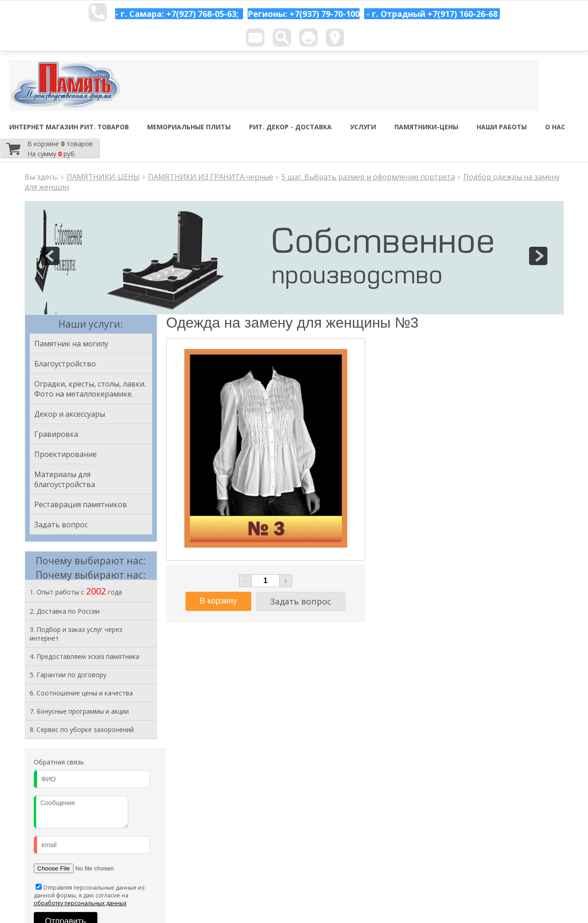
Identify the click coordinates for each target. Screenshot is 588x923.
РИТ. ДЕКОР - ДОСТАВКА (290, 127)
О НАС (555, 127)
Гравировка (56, 434)
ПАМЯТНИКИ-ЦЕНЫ (426, 127)
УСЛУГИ (363, 127)
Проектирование (66, 454)
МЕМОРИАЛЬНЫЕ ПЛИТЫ (189, 127)
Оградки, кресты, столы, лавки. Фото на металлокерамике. (90, 389)
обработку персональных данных (80, 903)
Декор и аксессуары (70, 414)
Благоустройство (65, 364)
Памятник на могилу (71, 344)
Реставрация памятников (81, 504)
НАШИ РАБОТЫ (502, 127)
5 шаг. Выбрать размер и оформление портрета (368, 177)
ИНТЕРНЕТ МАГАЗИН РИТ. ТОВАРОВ (69, 127)
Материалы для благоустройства (65, 479)
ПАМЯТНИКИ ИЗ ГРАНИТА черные (211, 177)
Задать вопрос (61, 525)
